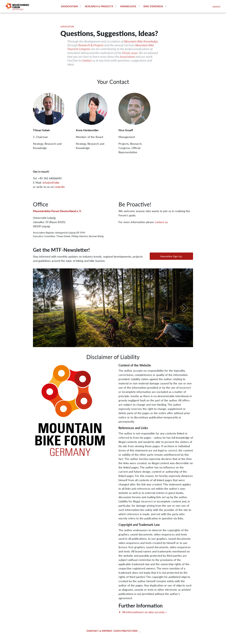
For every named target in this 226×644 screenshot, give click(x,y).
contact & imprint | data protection (112, 631)
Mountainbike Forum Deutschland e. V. (57, 211)
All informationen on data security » (144, 612)
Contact (87, 60)
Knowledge (128, 6)
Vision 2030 (130, 53)
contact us (161, 222)
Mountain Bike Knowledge (141, 41)
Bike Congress (153, 6)
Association (69, 6)
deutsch (217, 6)
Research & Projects (99, 6)
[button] (171, 256)
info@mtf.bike (51, 182)
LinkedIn (60, 187)
